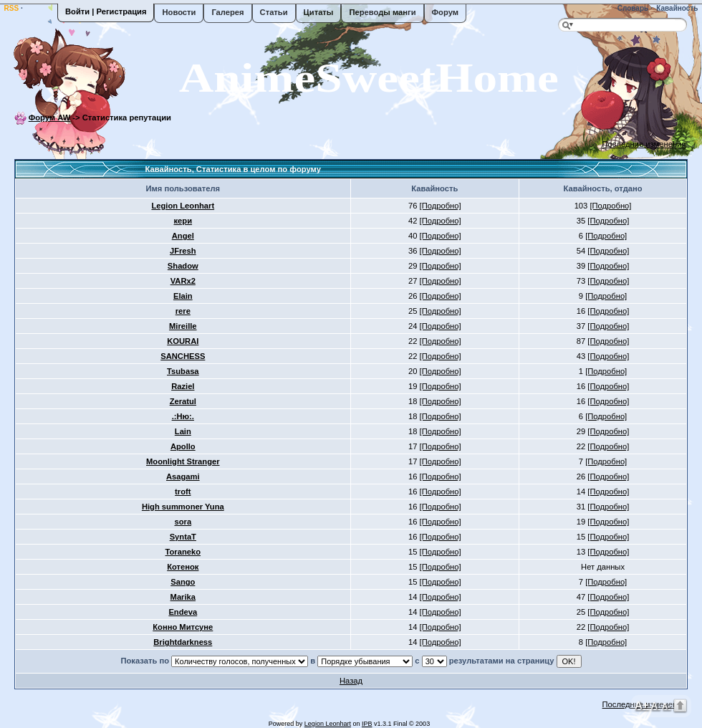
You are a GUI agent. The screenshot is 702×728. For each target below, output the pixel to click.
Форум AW (50, 118)
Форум (445, 12)
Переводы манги (382, 12)
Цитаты (319, 12)
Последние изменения (644, 144)
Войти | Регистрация (106, 11)
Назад (351, 681)
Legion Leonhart (328, 724)
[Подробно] (441, 206)
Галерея (227, 12)
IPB (367, 724)
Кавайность (677, 8)
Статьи (274, 12)
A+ (642, 705)
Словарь (632, 8)
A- (666, 706)
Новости (179, 12)
